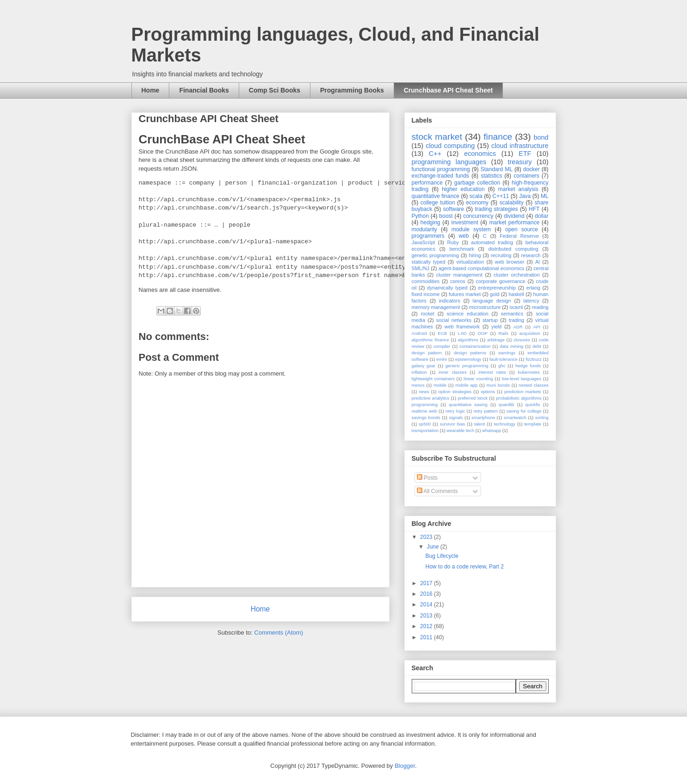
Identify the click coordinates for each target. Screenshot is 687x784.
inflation (419, 372)
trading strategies (496, 209)
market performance (514, 222)
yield (496, 327)
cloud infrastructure (520, 146)
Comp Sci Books (275, 90)
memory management (436, 307)
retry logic (455, 411)
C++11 (501, 196)
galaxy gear (424, 366)
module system (471, 229)
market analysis (518, 189)
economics (480, 154)
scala (476, 196)
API (537, 327)
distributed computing (513, 249)
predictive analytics (431, 398)
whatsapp (492, 430)
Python (420, 216)
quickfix (533, 404)
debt (537, 346)
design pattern (427, 353)
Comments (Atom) (279, 633)
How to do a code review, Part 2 (464, 567)
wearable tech (460, 430)
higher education (463, 189)
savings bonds (426, 417)
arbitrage (496, 340)
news (424, 392)
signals (456, 417)
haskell (516, 294)
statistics (491, 176)
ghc (502, 366)
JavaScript (423, 242)
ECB (442, 333)
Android (419, 333)
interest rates (492, 372)
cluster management (459, 275)
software (454, 209)
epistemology (468, 359)
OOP (482, 333)
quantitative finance (436, 196)
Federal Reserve (519, 236)
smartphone (483, 417)
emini (442, 359)
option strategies (455, 392)
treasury (520, 162)
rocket (427, 314)
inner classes (452, 372)
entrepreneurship (497, 288)
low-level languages (522, 379)
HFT (534, 209)
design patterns (470, 353)
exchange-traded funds (441, 176)
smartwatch (515, 417)
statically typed (429, 262)
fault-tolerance (504, 359)
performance (427, 183)
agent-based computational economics (482, 268)
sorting (542, 417)
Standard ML (496, 169)
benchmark (462, 249)
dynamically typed (447, 288)
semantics (512, 314)
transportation (425, 430)
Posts (427, 478)
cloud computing (450, 146)
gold (495, 294)
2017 (427, 583)
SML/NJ (421, 268)
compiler (442, 346)
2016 (427, 594)
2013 (427, 616)
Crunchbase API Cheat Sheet (448, 90)
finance (498, 137)
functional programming (441, 169)
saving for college (524, 411)
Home (151, 90)
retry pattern (486, 411)
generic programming (467, 366)
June (433, 547)
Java (525, 196)
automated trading (492, 242)
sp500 (425, 424)
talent (480, 424)
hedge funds (528, 366)
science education (468, 314)
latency (531, 301)
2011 (427, 637)
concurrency (478, 216)
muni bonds (498, 385)
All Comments (437, 491)
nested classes (533, 385)
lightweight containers (433, 379)
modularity (424, 229)
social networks (454, 320)
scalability (512, 203)
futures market (465, 294)
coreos (458, 281)
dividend (514, 216)
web (464, 236)
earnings (507, 353)
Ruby (453, 242)
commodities (426, 281)
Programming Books (352, 90)
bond (541, 137)
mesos (418, 385)
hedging (430, 222)
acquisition (529, 333)
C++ (435, 154)
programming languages (449, 162)
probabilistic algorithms (519, 398)
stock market (437, 137)
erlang (533, 288)
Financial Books (204, 90)
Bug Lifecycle (442, 556)
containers (526, 176)
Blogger (405, 766)
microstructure (485, 307)
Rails (503, 333)
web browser (510, 262)
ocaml (516, 307)
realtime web (424, 411)
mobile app (466, 385)
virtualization (470, 262)
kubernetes (529, 372)
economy (477, 203)
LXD (462, 333)
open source (522, 229)
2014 (427, 605)
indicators (450, 301)
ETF (525, 154)
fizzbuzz (534, 359)
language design (492, 301)
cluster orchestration (517, 275)
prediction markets (523, 392)
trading (517, 320)
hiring (475, 255)
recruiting (501, 255)
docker (532, 169)
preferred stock (473, 398)
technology (505, 424)
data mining (511, 346)
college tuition (438, 203)
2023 (427, 537)
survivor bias (452, 424)
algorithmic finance (430, 340)
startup (490, 320)
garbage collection (477, 183)
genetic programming (435, 255)
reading (540, 307)
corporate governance (501, 281)
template (533, 424)
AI (538, 262)
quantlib (507, 404)
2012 (427, 626)
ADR (518, 327)
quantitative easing (468, 404)
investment (464, 222)
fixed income (426, 294)
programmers (428, 236)
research (531, 255)
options (488, 392)
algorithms (468, 340)
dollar (542, 216)
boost (446, 216)
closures (522, 340)
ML (545, 196)
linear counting (478, 379)
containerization (475, 346)
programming (425, 404)
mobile (440, 385)
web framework (462, 327)
